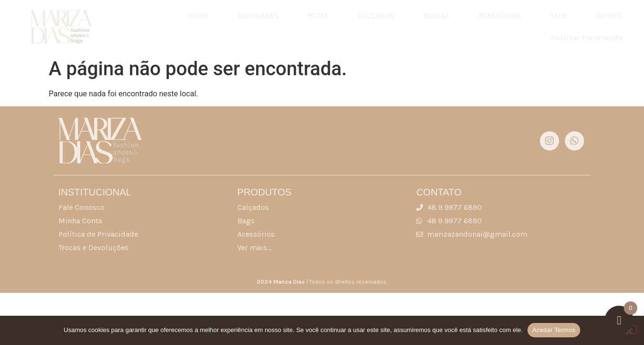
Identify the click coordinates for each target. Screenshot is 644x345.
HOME (199, 16)
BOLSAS (436, 16)
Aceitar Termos (554, 330)
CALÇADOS (376, 16)
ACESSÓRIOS (500, 16)
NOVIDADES (258, 16)
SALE (558, 16)
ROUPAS (609, 16)
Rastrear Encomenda (587, 38)
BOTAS (318, 16)
